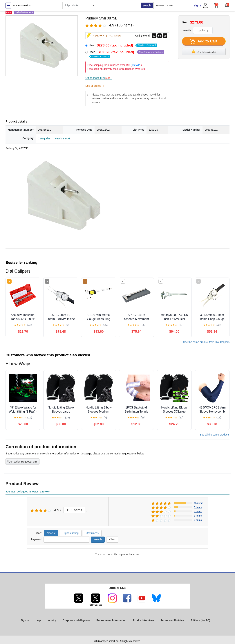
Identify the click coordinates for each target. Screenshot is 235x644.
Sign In (198, 6)
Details (136, 65)
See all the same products (215, 435)
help (38, 620)
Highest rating (71, 533)
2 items (198, 511)
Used (126, 54)
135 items (74, 510)
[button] (227, 5)
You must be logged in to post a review (28, 492)
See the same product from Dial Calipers (206, 342)
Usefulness (92, 533)
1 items (198, 516)
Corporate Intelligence (76, 620)
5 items (198, 507)
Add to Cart (204, 42)
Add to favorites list (204, 51)
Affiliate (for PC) (200, 620)
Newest (51, 533)
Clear (112, 539)
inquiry (52, 620)
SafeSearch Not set (164, 5)
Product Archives (143, 620)
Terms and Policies (172, 620)
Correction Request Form (22, 461)
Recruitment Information (111, 620)
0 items (198, 520)
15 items (199, 503)
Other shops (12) (99, 78)
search (147, 6)
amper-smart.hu (22, 5)
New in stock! (62, 138)
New (123, 45)
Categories (44, 138)
